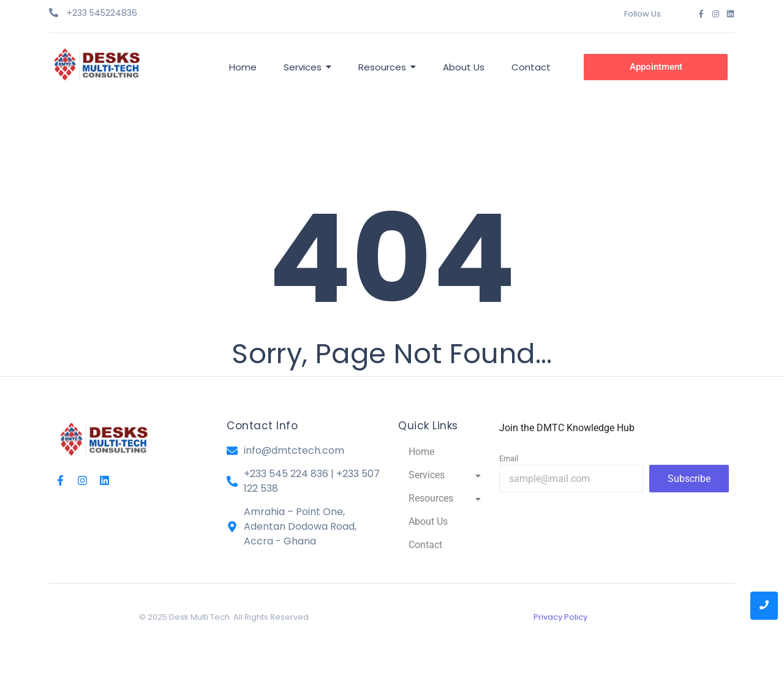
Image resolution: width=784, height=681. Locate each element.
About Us (428, 521)
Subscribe (689, 479)
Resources (445, 498)
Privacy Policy (560, 617)
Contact (425, 545)
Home (421, 452)
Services (445, 475)
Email (509, 458)
